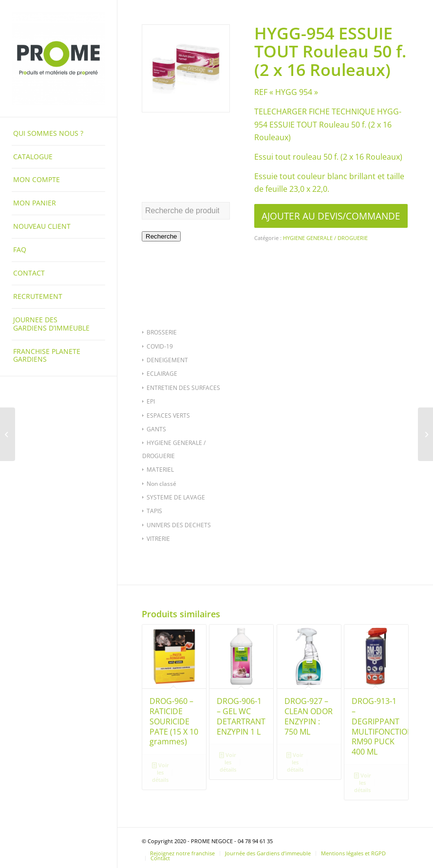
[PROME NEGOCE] (58, 58)
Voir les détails (160, 772)
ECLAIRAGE (162, 374)
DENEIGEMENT (167, 360)
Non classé (161, 484)
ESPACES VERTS (168, 416)
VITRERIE (158, 539)
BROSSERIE (162, 332)
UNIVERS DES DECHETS (179, 525)
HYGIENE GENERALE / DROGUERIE (325, 238)
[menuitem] (58, 134)
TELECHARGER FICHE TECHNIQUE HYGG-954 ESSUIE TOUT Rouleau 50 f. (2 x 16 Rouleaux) (328, 124)
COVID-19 (160, 346)
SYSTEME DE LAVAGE (176, 497)
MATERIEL (160, 470)
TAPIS (154, 511)
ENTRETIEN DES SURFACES (183, 388)
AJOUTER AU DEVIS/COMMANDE (331, 216)
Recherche (161, 236)
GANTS (156, 429)
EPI (151, 401)
